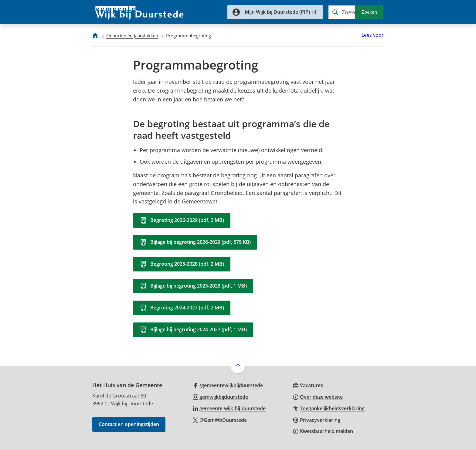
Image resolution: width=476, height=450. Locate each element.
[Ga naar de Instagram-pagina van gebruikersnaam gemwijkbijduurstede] (221, 397)
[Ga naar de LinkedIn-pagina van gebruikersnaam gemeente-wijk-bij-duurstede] (229, 408)
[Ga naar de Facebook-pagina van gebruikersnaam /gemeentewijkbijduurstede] (228, 385)
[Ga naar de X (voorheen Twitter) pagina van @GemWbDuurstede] (220, 420)
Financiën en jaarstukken (132, 36)
